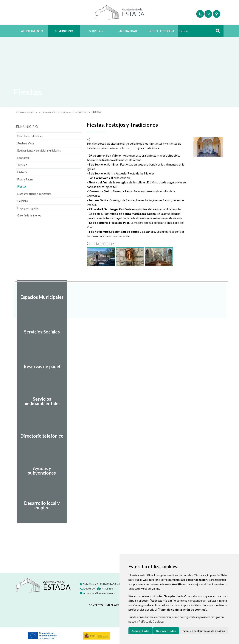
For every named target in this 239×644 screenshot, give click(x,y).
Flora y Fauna (25, 179)
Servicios (96, 31)
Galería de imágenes (29, 215)
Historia (22, 172)
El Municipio (64, 31)
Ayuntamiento (32, 31)
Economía (23, 158)
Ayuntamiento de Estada (53, 112)
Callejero (23, 201)
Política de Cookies (151, 621)
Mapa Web (113, 605)
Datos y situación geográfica (34, 194)
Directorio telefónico (30, 136)
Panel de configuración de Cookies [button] (204, 631)
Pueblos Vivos (26, 143)
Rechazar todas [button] (166, 631)
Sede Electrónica (161, 31)
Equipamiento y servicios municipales (39, 151)
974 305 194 (88, 589)
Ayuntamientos (25, 112)
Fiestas (22, 187)
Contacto (96, 605)
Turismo (22, 165)
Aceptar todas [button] (141, 631)
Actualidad (128, 31)
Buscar (216, 32)
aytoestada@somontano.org (98, 593)
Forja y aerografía (28, 208)
